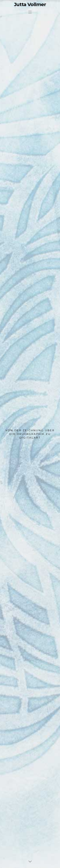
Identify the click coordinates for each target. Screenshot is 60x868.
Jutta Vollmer (30, 4)
